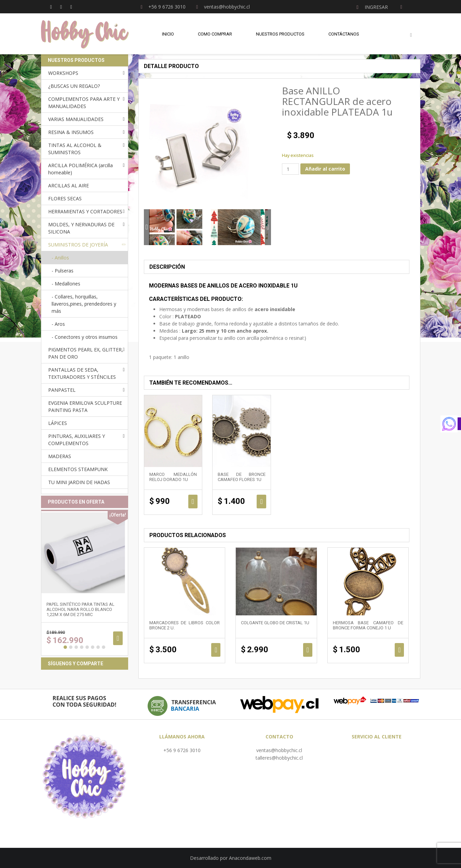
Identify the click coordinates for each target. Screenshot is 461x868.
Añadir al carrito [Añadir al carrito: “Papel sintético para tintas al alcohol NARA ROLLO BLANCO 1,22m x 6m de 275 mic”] (118, 638)
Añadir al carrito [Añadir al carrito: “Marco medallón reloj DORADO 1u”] (193, 502)
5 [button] (87, 647)
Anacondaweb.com (250, 858)
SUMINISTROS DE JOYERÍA (78, 245)
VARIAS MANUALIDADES (76, 119)
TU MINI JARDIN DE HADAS (79, 482)
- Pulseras (63, 271)
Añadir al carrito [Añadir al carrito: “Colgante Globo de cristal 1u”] (308, 650)
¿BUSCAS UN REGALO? (74, 86)
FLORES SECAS (65, 198)
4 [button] (82, 647)
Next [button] (268, 227)
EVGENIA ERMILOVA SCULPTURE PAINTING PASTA (85, 406)
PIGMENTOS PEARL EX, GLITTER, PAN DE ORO (86, 353)
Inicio (168, 34)
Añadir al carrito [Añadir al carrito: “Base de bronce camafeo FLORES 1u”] (261, 502)
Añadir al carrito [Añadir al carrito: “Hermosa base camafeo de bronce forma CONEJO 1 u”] (399, 650)
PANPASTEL (62, 390)
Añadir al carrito (325, 169)
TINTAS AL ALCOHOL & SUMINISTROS (75, 149)
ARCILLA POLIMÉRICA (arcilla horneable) (80, 169)
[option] (176, 227)
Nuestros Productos (280, 34)
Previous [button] (147, 227)
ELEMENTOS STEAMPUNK (78, 469)
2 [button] (71, 647)
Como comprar (215, 34)
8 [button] (104, 647)
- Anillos (60, 258)
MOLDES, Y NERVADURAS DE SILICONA (81, 228)
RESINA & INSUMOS (71, 132)
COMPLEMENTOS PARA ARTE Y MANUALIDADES (84, 103)
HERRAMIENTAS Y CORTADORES (85, 211)
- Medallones (66, 284)
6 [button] (93, 647)
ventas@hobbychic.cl (279, 750)
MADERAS (60, 456)
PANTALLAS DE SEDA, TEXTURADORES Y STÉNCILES (82, 373)
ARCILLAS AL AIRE (69, 185)
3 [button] (76, 647)
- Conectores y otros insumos (85, 337)
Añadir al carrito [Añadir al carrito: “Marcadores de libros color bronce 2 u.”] (216, 650)
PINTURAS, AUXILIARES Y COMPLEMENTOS (77, 440)
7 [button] (98, 647)
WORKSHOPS (63, 73)
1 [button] (65, 647)
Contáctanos (344, 34)
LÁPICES (58, 423)
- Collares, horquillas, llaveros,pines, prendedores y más (84, 304)
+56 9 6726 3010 (182, 750)
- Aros (58, 324)
